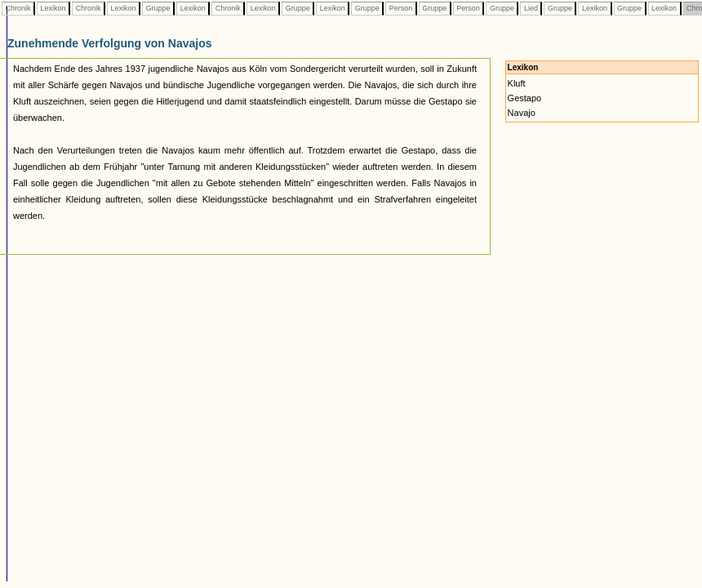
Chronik (18, 8)
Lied (531, 8)
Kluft (517, 83)
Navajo (522, 113)
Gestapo (525, 98)
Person (401, 8)
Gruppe (158, 8)
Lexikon (53, 8)
